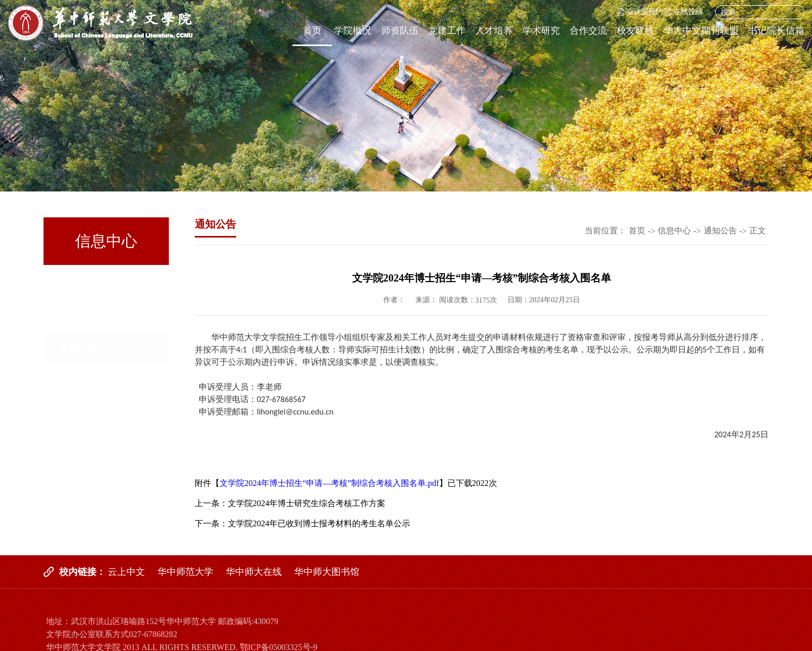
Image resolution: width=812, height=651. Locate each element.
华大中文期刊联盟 (701, 31)
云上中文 (126, 572)
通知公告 (78, 317)
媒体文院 (78, 415)
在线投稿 (684, 12)
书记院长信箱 (776, 31)
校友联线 (635, 31)
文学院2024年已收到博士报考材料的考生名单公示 (319, 523)
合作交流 (588, 31)
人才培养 (494, 31)
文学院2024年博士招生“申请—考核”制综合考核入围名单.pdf (329, 483)
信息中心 (674, 231)
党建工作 (447, 31)
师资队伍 (400, 31)
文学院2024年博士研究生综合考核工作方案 (307, 503)
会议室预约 (640, 12)
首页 (312, 31)
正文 (758, 231)
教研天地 (78, 382)
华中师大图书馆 (327, 572)
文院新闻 (78, 285)
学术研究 (541, 31)
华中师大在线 (254, 572)
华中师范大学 (185, 572)
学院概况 (353, 31)
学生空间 (78, 350)
